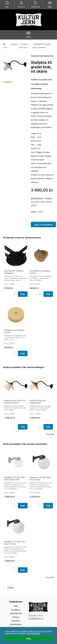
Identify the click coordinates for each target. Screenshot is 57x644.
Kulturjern (8, 82)
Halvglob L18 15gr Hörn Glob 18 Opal (15, 543)
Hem (5, 47)
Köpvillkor (16, 621)
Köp (23, 294)
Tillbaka (9, 588)
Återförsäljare (16, 624)
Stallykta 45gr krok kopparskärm (38, 402)
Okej (28, 639)
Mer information (33, 633)
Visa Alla (50, 434)
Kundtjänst (16, 610)
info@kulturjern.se (36, 619)
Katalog (16, 617)
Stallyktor (14, 44)
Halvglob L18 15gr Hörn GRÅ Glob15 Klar (15, 479)
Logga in (21, 7)
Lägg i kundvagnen (43, 225)
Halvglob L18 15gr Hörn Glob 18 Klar (40, 479)
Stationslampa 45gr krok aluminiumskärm (15, 402)
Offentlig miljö (16, 613)
